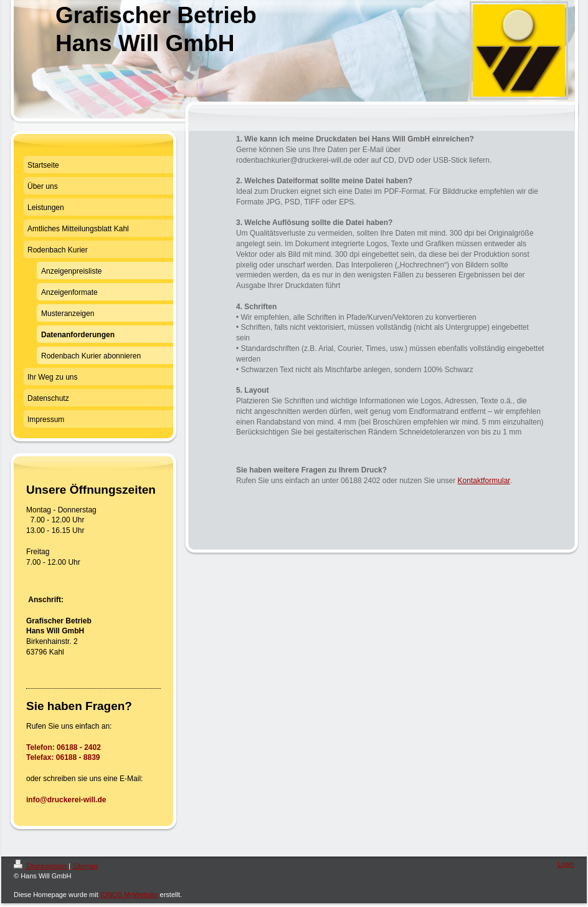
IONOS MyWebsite (129, 895)
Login (566, 864)
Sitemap (85, 866)
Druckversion (41, 866)
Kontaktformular (484, 481)
